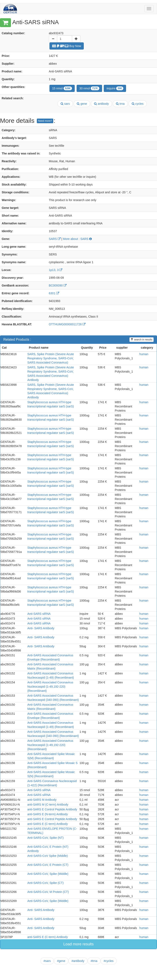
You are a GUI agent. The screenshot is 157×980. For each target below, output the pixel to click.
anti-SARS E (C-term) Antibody (48, 824)
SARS (55, 239)
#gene (61, 961)
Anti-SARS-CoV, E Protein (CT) (48, 865)
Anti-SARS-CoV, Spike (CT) (45, 883)
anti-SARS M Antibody (42, 800)
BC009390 (58, 285)
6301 (54, 293)
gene (82, 104)
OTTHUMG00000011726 (67, 324)
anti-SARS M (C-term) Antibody (48, 805)
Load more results (78, 944)
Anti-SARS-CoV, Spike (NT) (45, 838)
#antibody (78, 961)
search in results (142, 340)
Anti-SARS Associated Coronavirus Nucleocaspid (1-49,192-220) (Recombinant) (50, 687)
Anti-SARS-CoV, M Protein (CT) (48, 892)
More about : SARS (77, 239)
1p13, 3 (56, 270)
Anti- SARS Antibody (41, 628)
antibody (101, 104)
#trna (94, 961)
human (144, 354)
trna (120, 104)
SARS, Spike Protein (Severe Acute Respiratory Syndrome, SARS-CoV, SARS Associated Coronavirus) (51, 358)
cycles (138, 104)
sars (65, 104)
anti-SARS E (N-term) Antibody (48, 814)
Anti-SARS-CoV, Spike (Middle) (48, 874)
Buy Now (67, 46)
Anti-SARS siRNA (39, 614)
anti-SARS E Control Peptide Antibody (52, 809)
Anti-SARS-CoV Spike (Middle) (48, 856)
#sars (47, 961)
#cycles (109, 961)
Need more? (45, 121)
